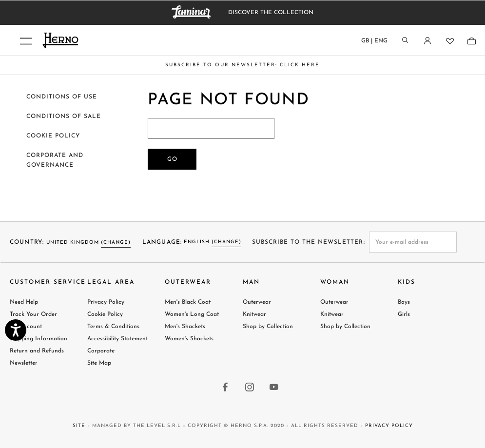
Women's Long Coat (192, 314)
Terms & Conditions (113, 327)
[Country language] (374, 43)
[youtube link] (274, 388)
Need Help (24, 302)
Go (172, 159)
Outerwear (257, 302)
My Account (26, 327)
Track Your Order (33, 314)
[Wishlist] (449, 41)
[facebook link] (226, 388)
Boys (404, 302)
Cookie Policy (105, 314)
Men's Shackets (185, 327)
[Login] (427, 41)
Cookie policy (53, 136)
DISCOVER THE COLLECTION (271, 13)
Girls (404, 314)
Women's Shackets (189, 339)
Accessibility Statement (117, 339)
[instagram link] (250, 388)
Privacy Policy (106, 302)
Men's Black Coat (188, 302)
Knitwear (254, 314)
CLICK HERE (300, 65)
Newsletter (24, 363)
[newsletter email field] (413, 242)
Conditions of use (62, 97)
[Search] (405, 41)
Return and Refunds (37, 351)
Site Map (99, 363)
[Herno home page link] (119, 40)
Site (79, 426)
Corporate (101, 351)
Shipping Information (39, 339)
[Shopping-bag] (471, 41)
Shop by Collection (268, 327)
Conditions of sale (64, 117)
